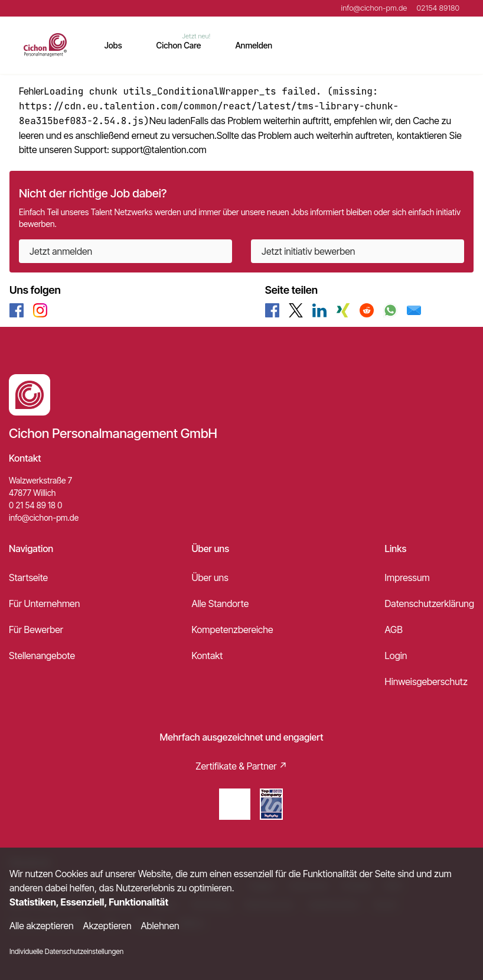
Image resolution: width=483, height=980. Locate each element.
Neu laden (170, 121)
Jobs (113, 45)
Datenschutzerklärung (430, 603)
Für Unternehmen (44, 603)
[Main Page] (45, 45)
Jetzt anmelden (61, 251)
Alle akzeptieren (42, 926)
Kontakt (207, 656)
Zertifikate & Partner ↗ (241, 766)
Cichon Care (179, 45)
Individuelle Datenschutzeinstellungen (66, 951)
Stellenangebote (42, 656)
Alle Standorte (220, 603)
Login (396, 656)
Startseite (28, 577)
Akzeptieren (107, 926)
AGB (394, 629)
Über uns (210, 577)
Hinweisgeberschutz (426, 682)
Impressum (407, 577)
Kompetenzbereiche (232, 629)
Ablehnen (160, 926)
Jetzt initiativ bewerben (308, 251)
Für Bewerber (36, 629)
